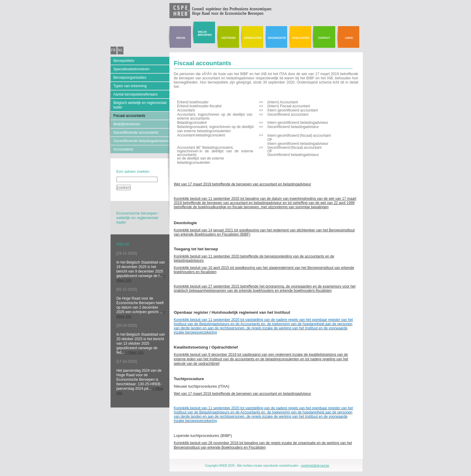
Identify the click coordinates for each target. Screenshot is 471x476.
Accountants (123, 149)
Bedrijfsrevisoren (127, 124)
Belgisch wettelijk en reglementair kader (140, 105)
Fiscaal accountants (129, 116)
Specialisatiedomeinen (132, 69)
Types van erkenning (130, 86)
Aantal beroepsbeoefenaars (136, 94)
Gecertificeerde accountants (136, 133)
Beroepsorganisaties (130, 78)
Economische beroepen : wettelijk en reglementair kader (138, 218)
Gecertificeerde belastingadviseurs (141, 141)
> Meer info (135, 352)
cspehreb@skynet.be (315, 466)
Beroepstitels (124, 61)
